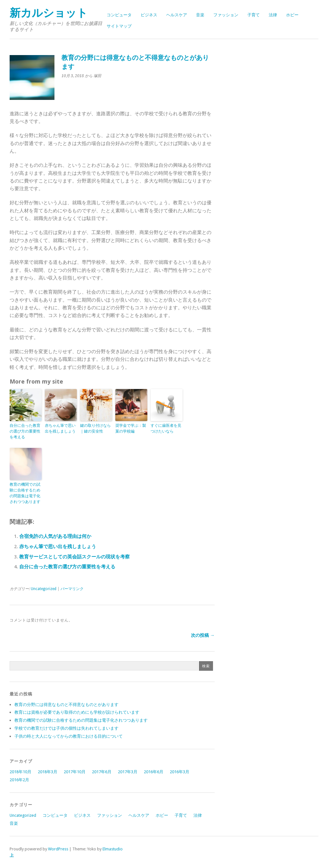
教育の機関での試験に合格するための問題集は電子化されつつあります (25, 493)
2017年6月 (102, 772)
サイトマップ (119, 26)
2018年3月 (48, 772)
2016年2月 (19, 780)
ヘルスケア (177, 15)
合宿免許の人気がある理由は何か (55, 536)
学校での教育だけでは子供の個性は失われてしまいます (66, 728)
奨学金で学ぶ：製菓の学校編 (131, 428)
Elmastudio (113, 849)
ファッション (226, 15)
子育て (254, 15)
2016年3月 (180, 772)
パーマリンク (72, 589)
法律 (273, 15)
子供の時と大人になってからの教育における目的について (69, 736)
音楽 (200, 15)
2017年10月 (75, 772)
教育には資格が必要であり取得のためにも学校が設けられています (77, 712)
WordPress (58, 849)
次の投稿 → (203, 635)
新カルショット (49, 13)
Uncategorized (44, 589)
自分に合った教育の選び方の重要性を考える (25, 431)
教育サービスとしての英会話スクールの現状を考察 (74, 557)
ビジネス (149, 15)
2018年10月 (20, 772)
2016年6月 (154, 772)
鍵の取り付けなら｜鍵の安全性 (95, 428)
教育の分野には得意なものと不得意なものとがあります (66, 705)
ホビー (292, 15)
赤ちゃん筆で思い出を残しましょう (60, 428)
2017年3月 (128, 772)
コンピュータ (119, 15)
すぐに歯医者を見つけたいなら (166, 428)
